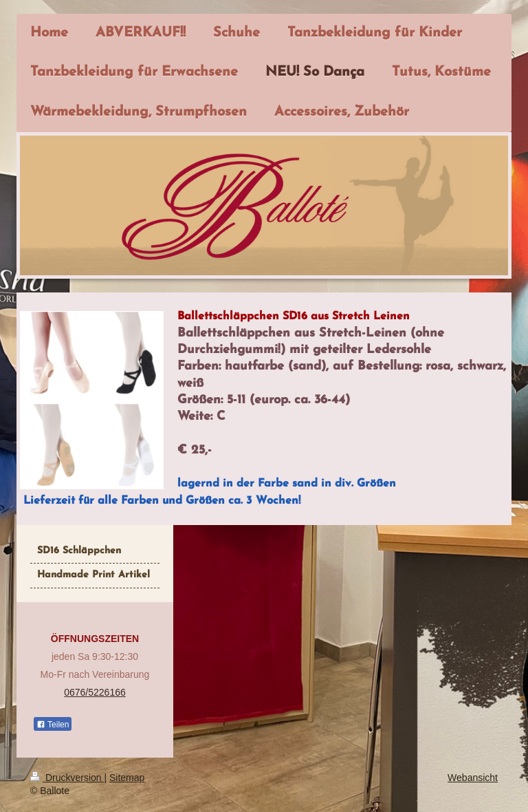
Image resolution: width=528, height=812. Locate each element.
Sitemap (127, 778)
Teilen (53, 725)
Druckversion (67, 778)
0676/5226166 (95, 692)
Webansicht (473, 778)
